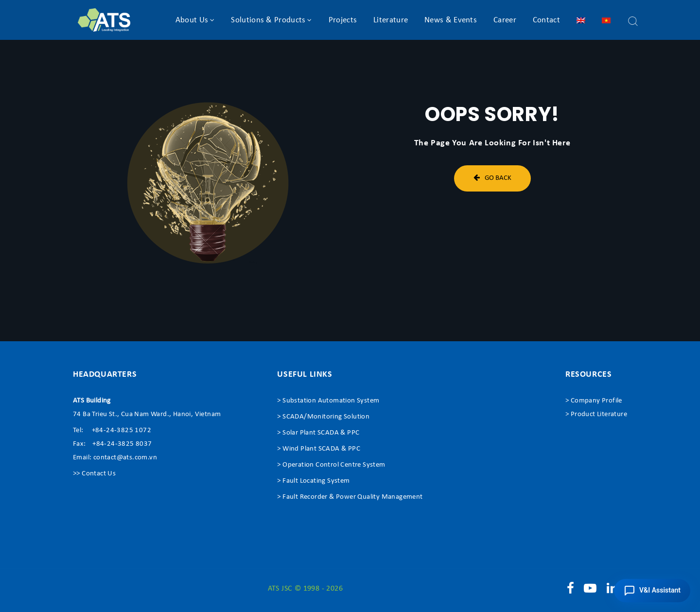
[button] (652, 591)
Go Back (492, 178)
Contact (546, 20)
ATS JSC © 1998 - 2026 (305, 589)
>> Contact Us (94, 474)
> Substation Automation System (328, 401)
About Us (192, 20)
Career (505, 20)
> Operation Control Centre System (331, 465)
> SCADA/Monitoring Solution (323, 417)
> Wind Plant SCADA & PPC (319, 449)
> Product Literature (596, 414)
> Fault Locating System (313, 481)
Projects (343, 20)
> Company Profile (594, 401)
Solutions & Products (268, 20)
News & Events (451, 20)
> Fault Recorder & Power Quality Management (350, 497)
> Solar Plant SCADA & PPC (318, 433)
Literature (391, 20)
